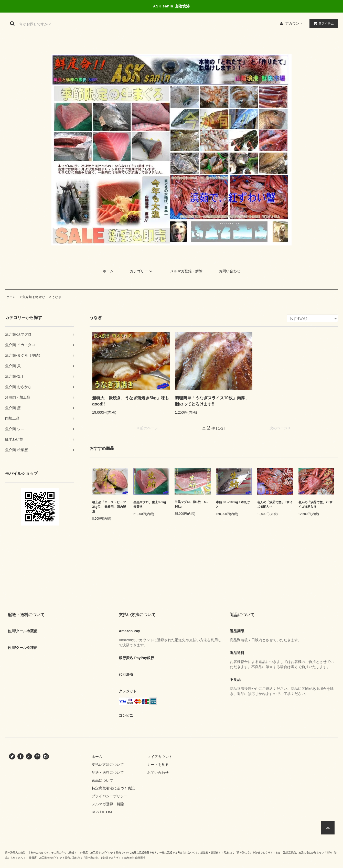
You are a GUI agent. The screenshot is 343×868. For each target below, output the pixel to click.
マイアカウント (160, 757)
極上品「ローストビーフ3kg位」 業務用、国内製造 (109, 507)
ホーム (108, 271)
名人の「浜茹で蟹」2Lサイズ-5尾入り (315, 505)
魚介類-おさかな (34, 297)
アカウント (294, 23)
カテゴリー (142, 271)
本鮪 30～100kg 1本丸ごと (233, 505)
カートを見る (158, 765)
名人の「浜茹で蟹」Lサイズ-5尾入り (275, 505)
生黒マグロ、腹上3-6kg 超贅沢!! (151, 505)
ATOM (107, 812)
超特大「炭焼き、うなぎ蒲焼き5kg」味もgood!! (131, 401)
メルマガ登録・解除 (186, 271)
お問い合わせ (230, 271)
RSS (95, 812)
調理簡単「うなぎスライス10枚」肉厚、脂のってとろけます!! (212, 401)
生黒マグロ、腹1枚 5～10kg (192, 504)
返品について (102, 780)
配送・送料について (108, 773)
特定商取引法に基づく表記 (113, 788)
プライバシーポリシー (110, 796)
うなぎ (57, 297)
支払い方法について (108, 765)
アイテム (323, 23)
